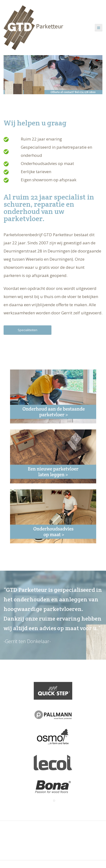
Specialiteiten (28, 330)
